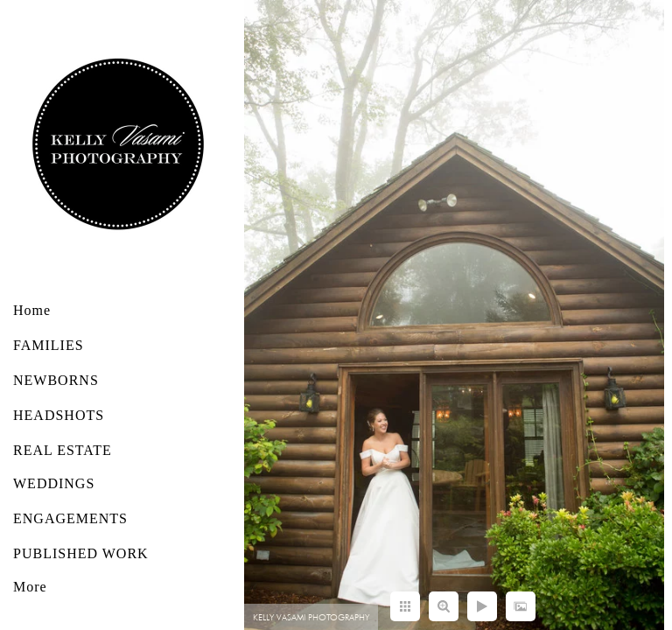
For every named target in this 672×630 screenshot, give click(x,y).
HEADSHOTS (59, 415)
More (30, 587)
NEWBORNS (56, 380)
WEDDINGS (54, 483)
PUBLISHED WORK (81, 553)
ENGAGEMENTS (70, 518)
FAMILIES (49, 345)
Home (32, 310)
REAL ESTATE (63, 450)
